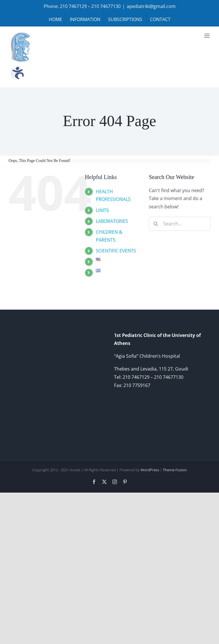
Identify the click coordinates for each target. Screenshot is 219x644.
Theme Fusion (175, 470)
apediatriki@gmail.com (151, 6)
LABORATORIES (112, 221)
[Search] (156, 224)
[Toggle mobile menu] (207, 36)
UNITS (102, 210)
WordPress (150, 470)
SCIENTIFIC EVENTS (116, 251)
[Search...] (180, 224)
